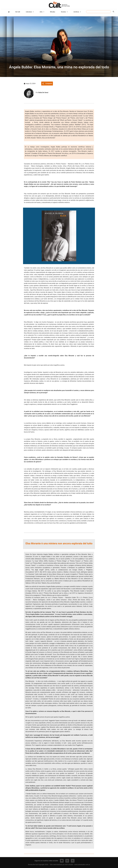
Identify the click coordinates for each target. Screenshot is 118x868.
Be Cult (18, 12)
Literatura (30, 12)
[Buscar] (113, 12)
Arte (42, 12)
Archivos (77, 12)
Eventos (64, 12)
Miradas (53, 12)
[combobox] (99, 12)
